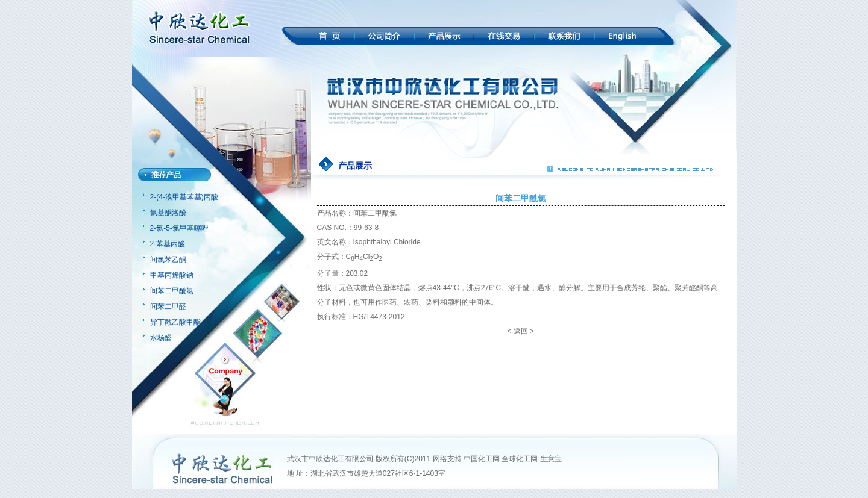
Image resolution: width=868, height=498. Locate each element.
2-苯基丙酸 (168, 244)
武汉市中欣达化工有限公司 (330, 459)
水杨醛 (161, 338)
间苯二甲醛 (168, 307)
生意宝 (551, 459)
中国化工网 (482, 459)
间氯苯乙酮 (168, 260)
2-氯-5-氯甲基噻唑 (179, 228)
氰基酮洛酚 (168, 213)
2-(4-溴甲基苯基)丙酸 (184, 197)
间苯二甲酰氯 (172, 291)
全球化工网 (520, 459)
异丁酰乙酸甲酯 (175, 322)
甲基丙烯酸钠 (172, 275)
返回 (521, 331)
